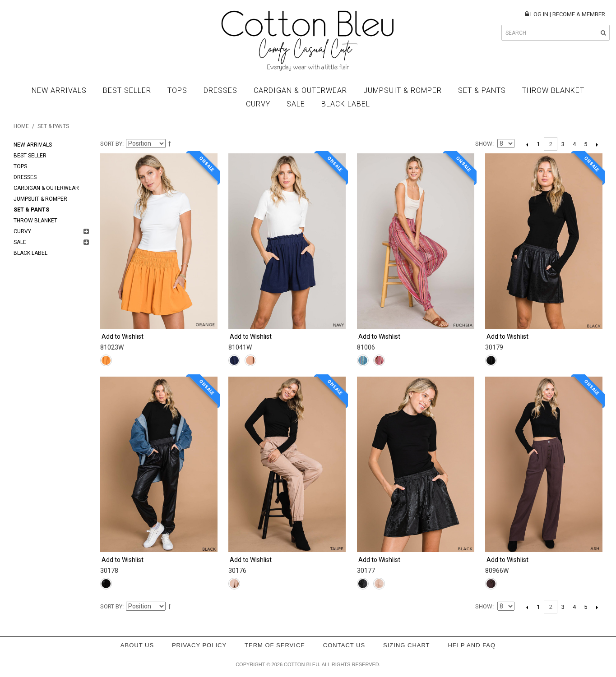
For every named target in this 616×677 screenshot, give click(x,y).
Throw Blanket (553, 90)
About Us (137, 645)
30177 (366, 571)
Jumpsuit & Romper (403, 90)
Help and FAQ (472, 645)
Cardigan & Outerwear (300, 90)
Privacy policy (199, 645)
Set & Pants (482, 90)
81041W (240, 347)
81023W (112, 347)
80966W (497, 571)
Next (597, 144)
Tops (177, 90)
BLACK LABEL (346, 104)
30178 (109, 571)
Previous (527, 144)
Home (21, 126)
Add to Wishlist (123, 336)
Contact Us (344, 645)
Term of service (275, 645)
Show (484, 144)
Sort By (111, 144)
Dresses (220, 90)
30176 (237, 571)
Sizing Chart (407, 645)
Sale (296, 104)
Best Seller (127, 90)
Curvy (258, 104)
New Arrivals (59, 90)
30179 (494, 347)
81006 (366, 347)
